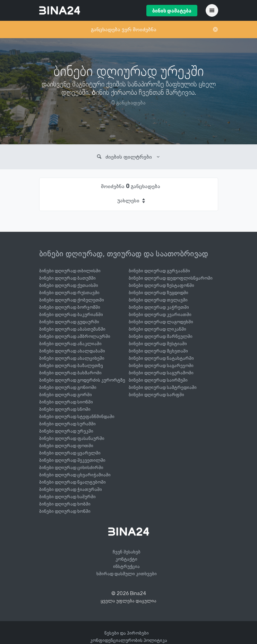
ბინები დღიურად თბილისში (70, 271)
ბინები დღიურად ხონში (65, 511)
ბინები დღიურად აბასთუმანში (72, 329)
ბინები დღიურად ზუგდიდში (159, 293)
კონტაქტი (126, 559)
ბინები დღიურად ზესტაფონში (161, 285)
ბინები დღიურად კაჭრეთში (159, 307)
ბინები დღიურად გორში (66, 395)
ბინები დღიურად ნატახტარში (161, 358)
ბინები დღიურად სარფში (156, 395)
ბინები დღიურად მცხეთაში (158, 351)
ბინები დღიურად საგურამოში (161, 373)
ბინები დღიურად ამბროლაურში (75, 336)
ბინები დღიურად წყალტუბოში (72, 482)
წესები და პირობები (127, 633)
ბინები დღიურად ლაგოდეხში (161, 322)
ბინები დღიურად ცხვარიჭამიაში (75, 475)
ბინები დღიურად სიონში (66, 402)
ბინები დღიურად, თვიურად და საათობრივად (124, 254)
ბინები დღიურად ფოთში (66, 446)
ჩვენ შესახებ (127, 552)
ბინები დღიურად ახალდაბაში (72, 351)
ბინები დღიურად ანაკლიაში (70, 344)
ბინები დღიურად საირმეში (158, 380)
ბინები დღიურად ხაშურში (67, 497)
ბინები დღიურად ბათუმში (67, 278)
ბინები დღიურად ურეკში (66, 431)
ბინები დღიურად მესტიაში (158, 344)
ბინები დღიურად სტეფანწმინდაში (77, 417)
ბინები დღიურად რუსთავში (69, 293)
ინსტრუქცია (126, 566)
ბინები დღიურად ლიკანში (157, 329)
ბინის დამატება (172, 11)
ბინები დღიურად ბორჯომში (70, 307)
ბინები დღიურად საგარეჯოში (161, 366)
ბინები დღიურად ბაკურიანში (71, 315)
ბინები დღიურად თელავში (158, 300)
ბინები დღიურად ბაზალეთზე (71, 366)
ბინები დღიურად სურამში (67, 424)
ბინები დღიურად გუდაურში (69, 322)
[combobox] (131, 201)
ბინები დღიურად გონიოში (68, 387)
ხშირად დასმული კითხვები (127, 574)
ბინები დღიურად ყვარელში (70, 453)
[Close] (215, 29)
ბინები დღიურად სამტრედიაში (163, 387)
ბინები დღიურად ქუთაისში (69, 285)
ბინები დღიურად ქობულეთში (72, 300)
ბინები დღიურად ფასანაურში (72, 438)
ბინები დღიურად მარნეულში (161, 336)
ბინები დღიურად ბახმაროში (70, 373)
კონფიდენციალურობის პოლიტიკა (129, 640)
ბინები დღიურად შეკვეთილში (72, 460)
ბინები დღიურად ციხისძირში (71, 468)
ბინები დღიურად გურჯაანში (159, 271)
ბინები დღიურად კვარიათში (160, 315)
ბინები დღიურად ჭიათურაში (71, 489)
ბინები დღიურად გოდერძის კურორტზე (82, 380)
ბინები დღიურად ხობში (65, 504)
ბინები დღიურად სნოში (65, 409)
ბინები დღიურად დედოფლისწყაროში (171, 278)
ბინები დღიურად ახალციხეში (72, 358)
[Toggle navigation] (212, 10)
